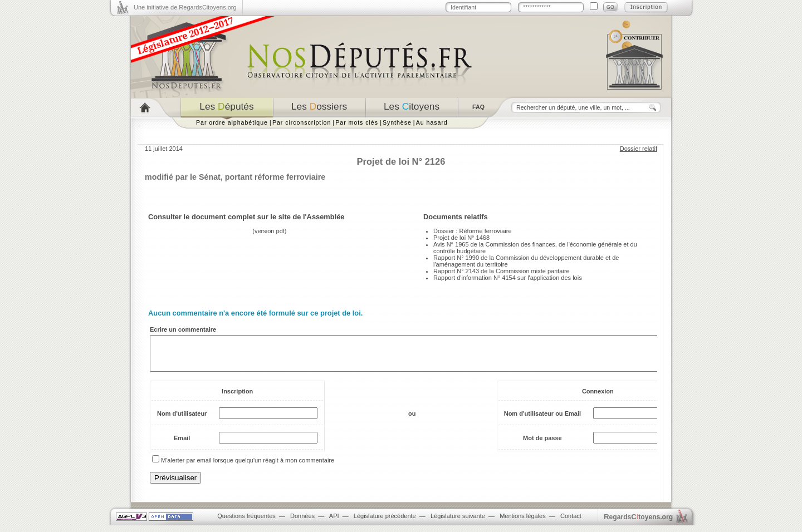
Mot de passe (542, 445)
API (334, 523)
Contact (571, 523)
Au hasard (432, 122)
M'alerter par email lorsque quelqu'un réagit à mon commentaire (248, 467)
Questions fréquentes (246, 523)
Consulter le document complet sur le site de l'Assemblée (246, 217)
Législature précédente (385, 523)
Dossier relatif (639, 149)
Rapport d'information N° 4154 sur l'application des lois (508, 278)
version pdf (270, 231)
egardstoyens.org (638, 523)
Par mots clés (357, 122)
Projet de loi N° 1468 (461, 238)
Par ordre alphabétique (232, 122)
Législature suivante (458, 523)
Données (302, 523)
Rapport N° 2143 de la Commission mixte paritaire (502, 271)
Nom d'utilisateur (182, 420)
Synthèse (397, 122)
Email (182, 445)
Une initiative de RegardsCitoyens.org (185, 7)
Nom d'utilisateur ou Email (542, 420)
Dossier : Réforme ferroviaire (473, 231)
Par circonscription (302, 122)
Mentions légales (523, 523)
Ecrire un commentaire (183, 329)
